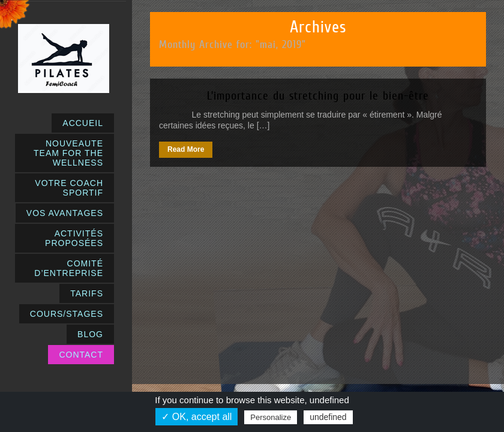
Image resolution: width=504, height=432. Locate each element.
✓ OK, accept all (196, 417)
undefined (328, 417)
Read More (186, 149)
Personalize (271, 417)
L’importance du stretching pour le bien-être (318, 95)
